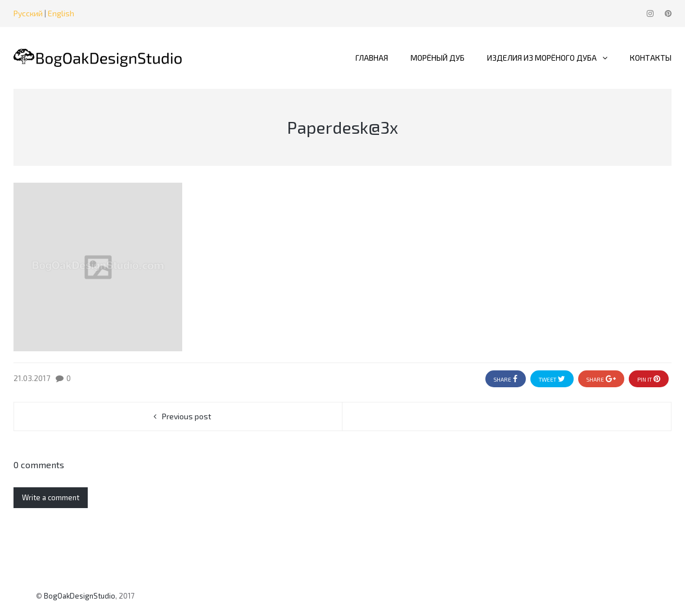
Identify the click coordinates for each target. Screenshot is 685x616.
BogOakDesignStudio (80, 596)
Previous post (187, 416)
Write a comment (51, 497)
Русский (28, 13)
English (61, 13)
